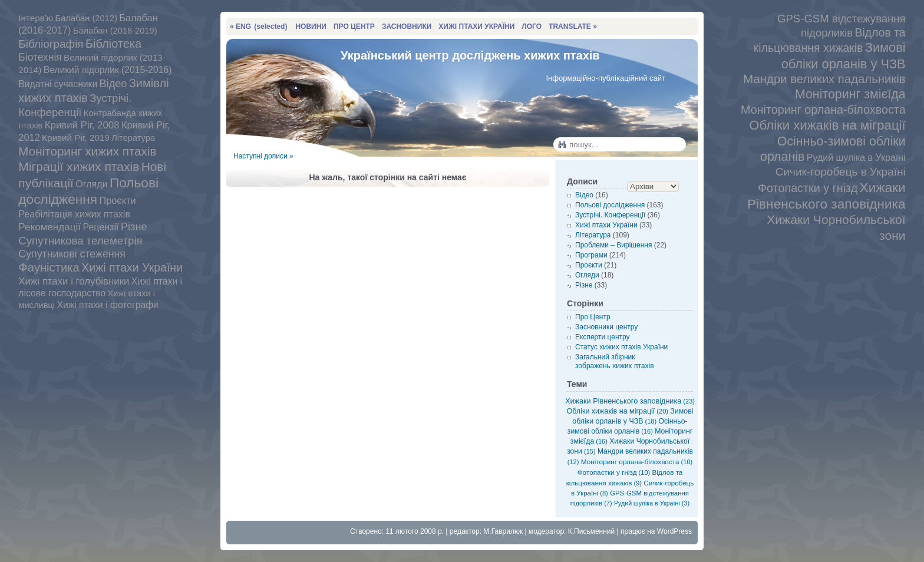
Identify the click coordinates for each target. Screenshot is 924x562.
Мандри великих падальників (824, 79)
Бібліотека (113, 44)
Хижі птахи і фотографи (107, 305)
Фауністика (49, 267)
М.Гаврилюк (503, 531)
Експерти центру (603, 337)
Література (133, 138)
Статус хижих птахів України (621, 347)
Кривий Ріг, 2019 (76, 138)
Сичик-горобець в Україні (841, 172)
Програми (591, 255)
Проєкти (117, 200)
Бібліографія (51, 44)
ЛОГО (532, 27)
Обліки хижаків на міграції (827, 125)
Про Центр (593, 317)
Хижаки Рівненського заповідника (630, 401)
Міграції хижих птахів (79, 166)
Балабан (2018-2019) (115, 31)
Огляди (91, 184)
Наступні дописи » (263, 156)
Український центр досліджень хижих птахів (470, 55)
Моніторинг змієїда (850, 94)
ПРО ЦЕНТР (354, 27)
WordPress (674, 531)
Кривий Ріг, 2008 (82, 125)
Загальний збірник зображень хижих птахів (615, 361)
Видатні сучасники (58, 84)
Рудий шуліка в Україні (856, 158)
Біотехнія (40, 57)
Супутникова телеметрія (80, 241)
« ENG (258, 27)
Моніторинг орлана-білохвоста (823, 110)
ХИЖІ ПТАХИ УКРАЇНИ (476, 27)
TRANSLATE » (573, 27)
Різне (134, 227)
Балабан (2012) (86, 18)
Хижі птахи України (132, 267)
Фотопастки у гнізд (808, 188)
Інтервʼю (36, 18)
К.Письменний (592, 531)
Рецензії (100, 227)
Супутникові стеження (72, 254)
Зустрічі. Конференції (610, 215)
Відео (113, 84)
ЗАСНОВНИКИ (407, 27)
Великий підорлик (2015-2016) (108, 70)
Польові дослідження (88, 191)
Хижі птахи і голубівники (74, 281)
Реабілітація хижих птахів (74, 214)
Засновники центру (606, 327)
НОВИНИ (311, 27)
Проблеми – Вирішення (613, 245)
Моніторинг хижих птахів (87, 151)
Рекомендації (49, 227)
